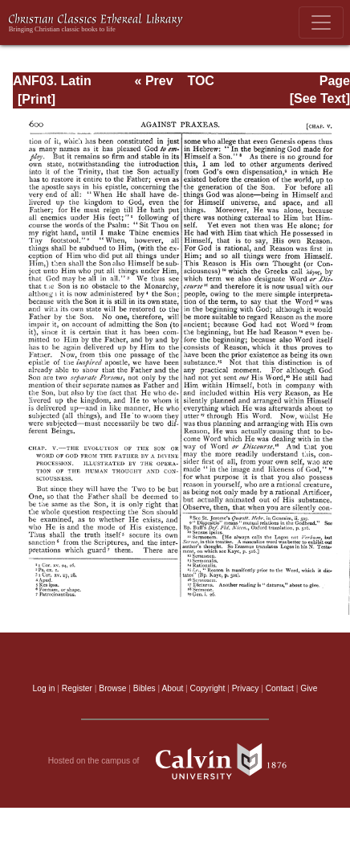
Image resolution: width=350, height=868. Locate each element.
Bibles (144, 688)
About (172, 688)
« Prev (154, 81)
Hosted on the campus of (175, 761)
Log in (44, 688)
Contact (280, 688)
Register (77, 688)
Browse (112, 688)
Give (309, 688)
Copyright (208, 688)
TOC (200, 81)
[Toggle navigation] (321, 23)
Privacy (246, 688)
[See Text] (320, 98)
